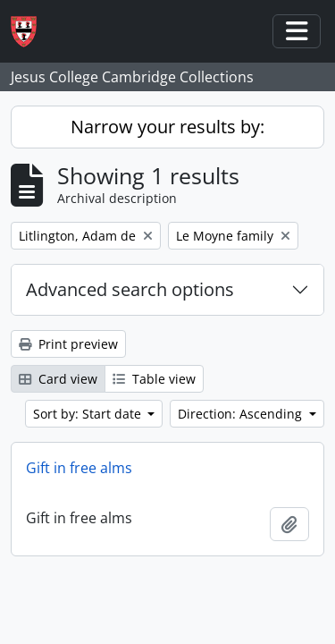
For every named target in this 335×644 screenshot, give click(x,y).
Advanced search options (130, 289)
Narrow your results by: (167, 127)
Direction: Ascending (242, 414)
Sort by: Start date (89, 414)
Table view (154, 379)
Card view (58, 379)
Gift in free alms (79, 468)
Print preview (68, 344)
